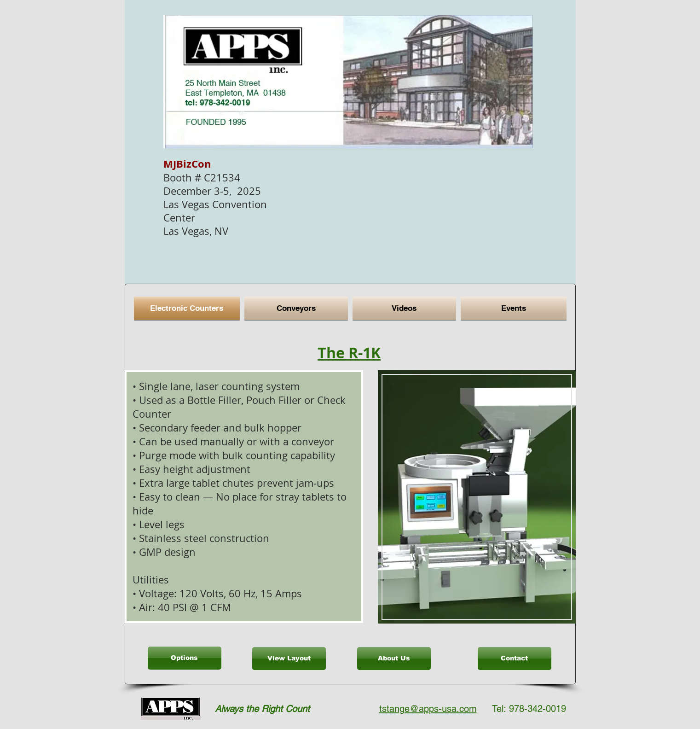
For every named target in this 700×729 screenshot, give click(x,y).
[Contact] (515, 659)
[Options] (185, 658)
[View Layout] (289, 659)
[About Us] (394, 659)
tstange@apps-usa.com (428, 709)
